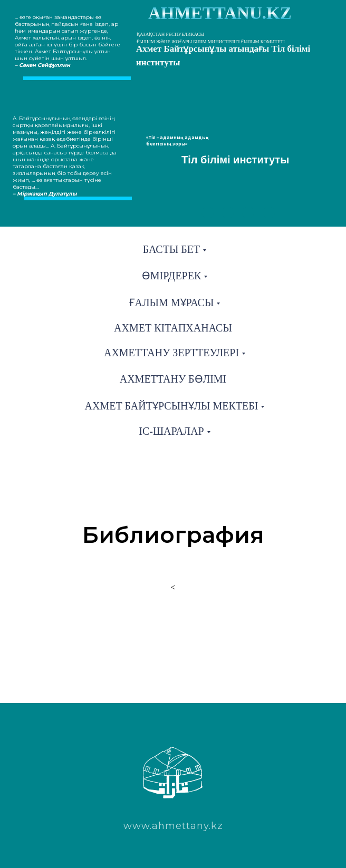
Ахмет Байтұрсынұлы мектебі (172, 406)
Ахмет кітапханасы (173, 328)
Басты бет (172, 249)
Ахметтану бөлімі (173, 379)
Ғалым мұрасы (172, 303)
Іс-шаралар (171, 431)
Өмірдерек (172, 276)
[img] (208, 212)
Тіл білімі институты (235, 160)
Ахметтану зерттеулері (171, 353)
